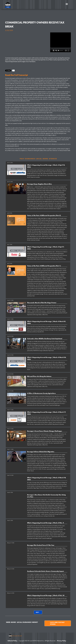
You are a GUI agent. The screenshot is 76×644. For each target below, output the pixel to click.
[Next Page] (38, 612)
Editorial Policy (12, 641)
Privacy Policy (62, 641)
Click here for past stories (57, 623)
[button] (67, 4)
